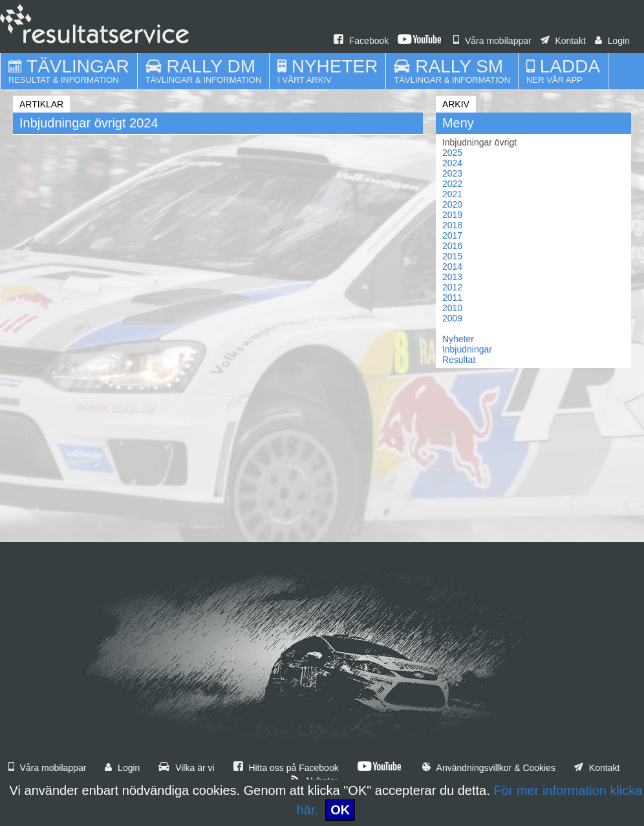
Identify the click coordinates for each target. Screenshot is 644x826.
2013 (452, 277)
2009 (452, 318)
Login (612, 41)
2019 (452, 215)
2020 (452, 204)
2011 (452, 298)
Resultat (459, 360)
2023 (452, 173)
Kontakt (563, 41)
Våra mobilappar (492, 41)
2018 (452, 225)
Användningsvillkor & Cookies (489, 768)
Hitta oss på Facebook (286, 768)
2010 (452, 308)
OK (340, 810)
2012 (452, 287)
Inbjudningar (467, 349)
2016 (452, 246)
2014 (452, 266)
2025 (452, 153)
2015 (452, 256)
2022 (452, 184)
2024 (452, 163)
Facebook (361, 41)
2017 (452, 235)
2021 (452, 194)
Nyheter (458, 339)
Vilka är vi (186, 768)
